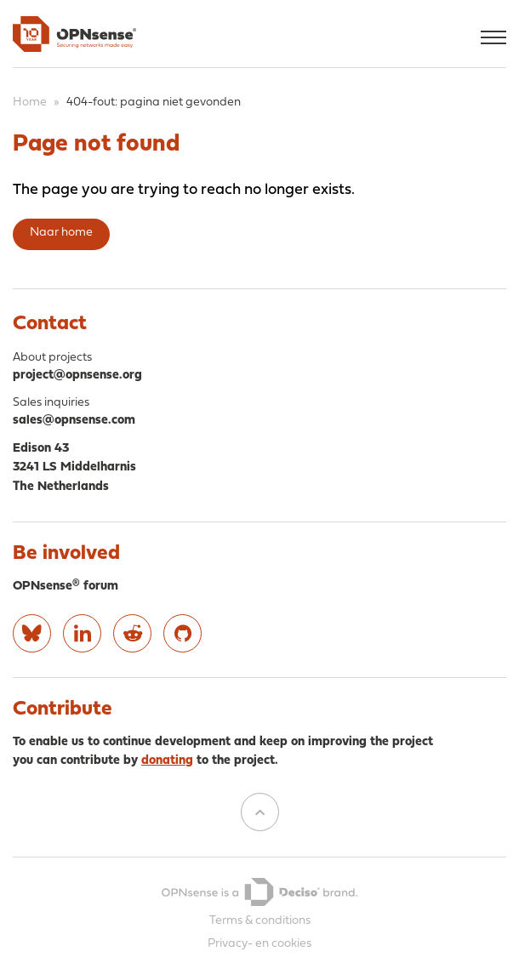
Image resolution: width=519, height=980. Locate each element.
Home (30, 103)
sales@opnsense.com (74, 421)
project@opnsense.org (77, 376)
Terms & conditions (260, 921)
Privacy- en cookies (259, 944)
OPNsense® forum (66, 587)
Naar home (61, 233)
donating (167, 761)
